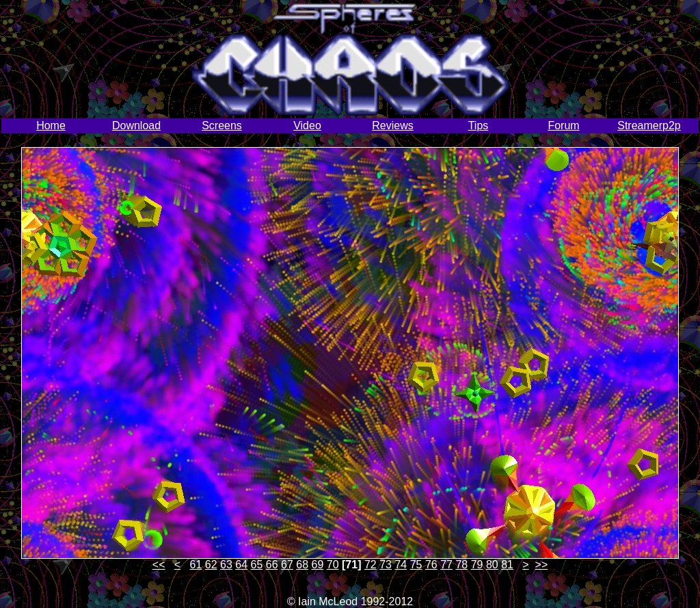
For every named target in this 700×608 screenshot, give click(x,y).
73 (386, 565)
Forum (563, 125)
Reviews (392, 125)
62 (211, 565)
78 (461, 565)
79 (477, 565)
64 (241, 565)
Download (136, 125)
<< (159, 565)
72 (371, 565)
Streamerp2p (649, 125)
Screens (222, 125)
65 (257, 565)
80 (492, 565)
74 (401, 565)
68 (302, 565)
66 (272, 565)
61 (196, 565)
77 (446, 565)
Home (51, 125)
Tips (479, 125)
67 (287, 565)
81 (507, 565)
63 (226, 565)
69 (318, 565)
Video (307, 125)
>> (542, 565)
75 (416, 565)
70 (333, 565)
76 (431, 565)
